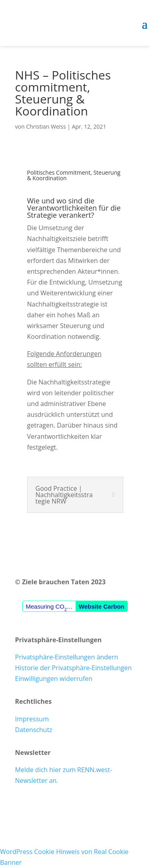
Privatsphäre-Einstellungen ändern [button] (67, 657)
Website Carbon (102, 606)
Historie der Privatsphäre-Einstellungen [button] (74, 668)
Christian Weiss (46, 126)
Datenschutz (34, 730)
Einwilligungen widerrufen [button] (54, 679)
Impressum (32, 719)
